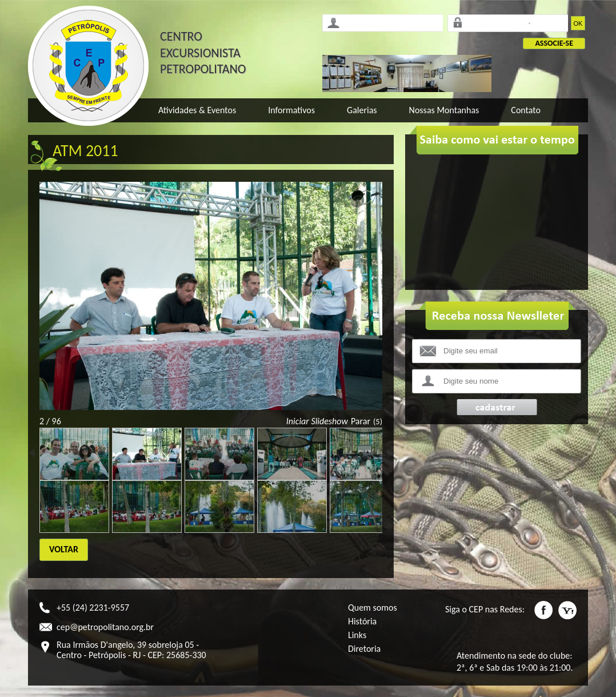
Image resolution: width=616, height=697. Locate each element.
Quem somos (373, 608)
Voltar (64, 549)
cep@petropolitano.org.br (105, 627)
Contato (526, 110)
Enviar (497, 407)
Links (357, 635)
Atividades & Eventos (197, 110)
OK (578, 23)
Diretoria (364, 649)
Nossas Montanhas (444, 110)
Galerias (362, 110)
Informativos (291, 110)
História (362, 621)
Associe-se (554, 43)
